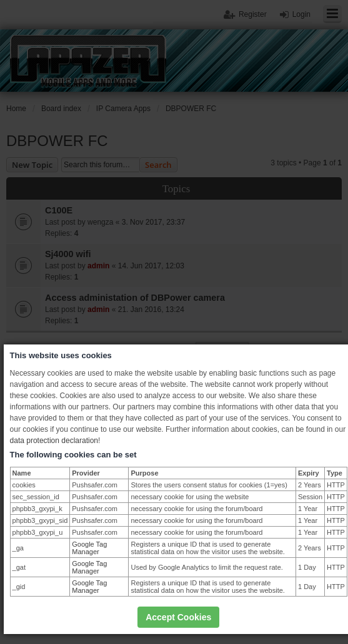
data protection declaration (54, 441)
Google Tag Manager (89, 548)
